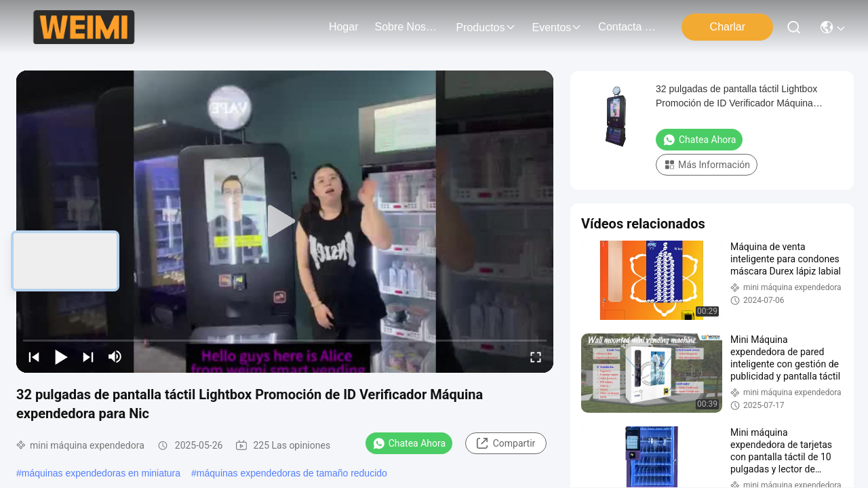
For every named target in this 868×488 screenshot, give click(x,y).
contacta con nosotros (631, 27)
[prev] (34, 357)
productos (486, 27)
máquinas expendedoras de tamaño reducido (292, 473)
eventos (557, 27)
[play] (285, 222)
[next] (88, 357)
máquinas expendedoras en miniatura (101, 473)
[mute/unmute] (115, 357)
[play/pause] (61, 357)
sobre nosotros (407, 27)
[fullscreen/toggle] (536, 357)
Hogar (344, 27)
